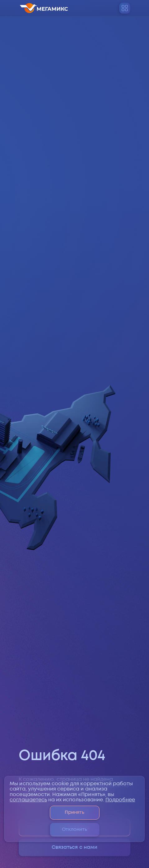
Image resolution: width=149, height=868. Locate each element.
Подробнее (120, 800)
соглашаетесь (28, 800)
